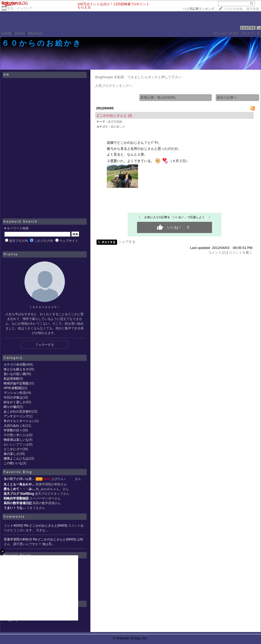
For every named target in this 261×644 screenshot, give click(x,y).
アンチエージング (16, 416)
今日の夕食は (13, 397)
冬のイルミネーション (19, 421)
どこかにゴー (13, 449)
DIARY (20, 34)
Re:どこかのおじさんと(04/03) (46, 526)
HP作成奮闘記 (14, 388)
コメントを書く (241, 252)
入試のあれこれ (15, 426)
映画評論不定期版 (16, 383)
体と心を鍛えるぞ (16, 369)
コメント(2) (217, 252)
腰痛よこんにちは (16, 458)
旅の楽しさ (11, 454)
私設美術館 (11, 379)
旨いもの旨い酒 (15, 374)
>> (198, 9)
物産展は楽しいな (16, 440)
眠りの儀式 (11, 407)
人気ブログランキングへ (114, 86)
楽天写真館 (115, 122)
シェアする (127, 242)
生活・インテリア (20, 8)
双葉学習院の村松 (16, 539)
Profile (11, 254)
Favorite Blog (18, 472)
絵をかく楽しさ (15, 402)
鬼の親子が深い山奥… (19, 479)
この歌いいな (13, 463)
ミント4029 (12, 526)
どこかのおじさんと (112, 115)
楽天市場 (253, 9)
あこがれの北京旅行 (18, 412)
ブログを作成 (233, 9)
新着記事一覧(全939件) (158, 97)
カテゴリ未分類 (15, 365)
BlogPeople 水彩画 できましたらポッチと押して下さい (138, 77)
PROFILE (35, 34)
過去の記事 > (227, 97)
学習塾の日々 (13, 430)
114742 (248, 28)
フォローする (45, 345)
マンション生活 (15, 393)
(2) (130, 115)
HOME (7, 34)
